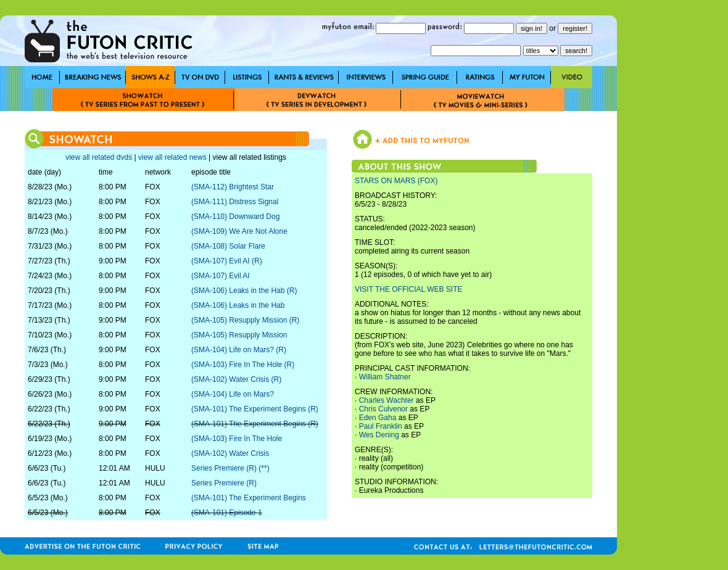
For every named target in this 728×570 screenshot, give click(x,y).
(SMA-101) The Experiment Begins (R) (255, 409)
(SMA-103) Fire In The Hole (237, 439)
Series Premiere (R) (224, 483)
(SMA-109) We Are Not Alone (239, 231)
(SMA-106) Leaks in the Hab (238, 305)
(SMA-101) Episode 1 (227, 513)
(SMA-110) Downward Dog (235, 217)
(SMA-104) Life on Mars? (233, 394)
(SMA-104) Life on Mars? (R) (239, 350)
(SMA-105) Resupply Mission (239, 335)
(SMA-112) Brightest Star (233, 187)
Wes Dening (379, 435)
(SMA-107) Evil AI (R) (227, 261)
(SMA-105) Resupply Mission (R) (245, 320)
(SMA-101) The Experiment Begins (249, 498)
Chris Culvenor (383, 409)
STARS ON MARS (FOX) (396, 181)
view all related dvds (99, 157)
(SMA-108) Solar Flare (228, 246)
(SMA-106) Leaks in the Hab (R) (244, 291)
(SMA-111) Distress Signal (235, 202)
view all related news (172, 157)
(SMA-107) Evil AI (221, 276)
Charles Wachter (387, 400)
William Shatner (385, 377)
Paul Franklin (381, 426)
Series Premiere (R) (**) (230, 468)
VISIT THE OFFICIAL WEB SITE (408, 289)
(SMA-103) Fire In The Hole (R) (243, 365)
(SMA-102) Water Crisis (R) (236, 379)
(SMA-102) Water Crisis (230, 453)
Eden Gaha (378, 418)
